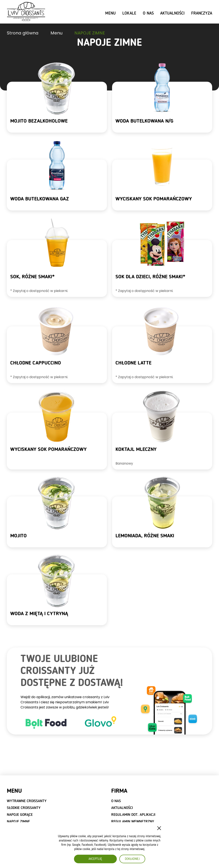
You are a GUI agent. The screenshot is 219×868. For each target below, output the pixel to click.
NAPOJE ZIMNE (18, 822)
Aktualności (172, 13)
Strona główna (23, 33)
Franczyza (202, 13)
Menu (110, 13)
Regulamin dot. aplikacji (133, 815)
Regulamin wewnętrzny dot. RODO (133, 824)
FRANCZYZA (22, 838)
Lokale (129, 13)
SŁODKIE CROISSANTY (24, 808)
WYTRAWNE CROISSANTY (27, 801)
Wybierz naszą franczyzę (30, 848)
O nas (148, 13)
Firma (119, 791)
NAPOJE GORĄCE (20, 815)
